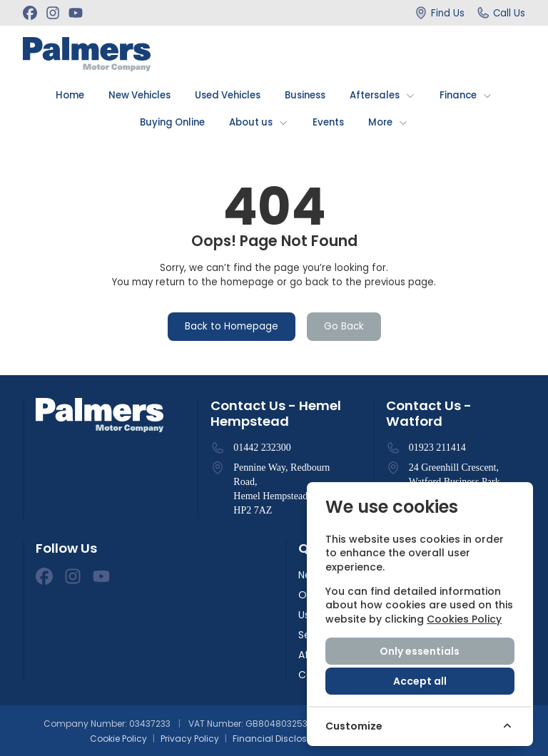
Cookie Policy (118, 739)
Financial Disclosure (276, 739)
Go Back (344, 326)
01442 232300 (262, 448)
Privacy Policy (190, 739)
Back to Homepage (232, 326)
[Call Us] (501, 13)
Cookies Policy (464, 619)
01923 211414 (437, 448)
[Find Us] (439, 13)
